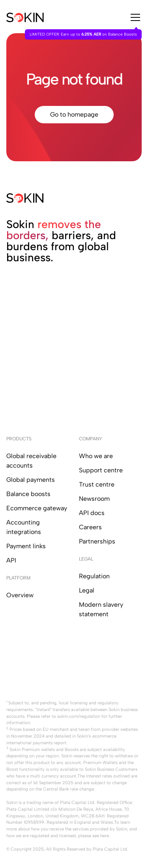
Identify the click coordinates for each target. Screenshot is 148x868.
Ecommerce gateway (37, 508)
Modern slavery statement (101, 609)
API (11, 560)
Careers (90, 527)
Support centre (101, 470)
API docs (92, 513)
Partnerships (97, 541)
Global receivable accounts (31, 461)
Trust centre (97, 484)
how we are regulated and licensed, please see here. (58, 836)
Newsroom (94, 499)
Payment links (26, 546)
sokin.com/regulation (79, 716)
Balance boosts (28, 494)
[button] (134, 17)
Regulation (94, 576)
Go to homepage (74, 114)
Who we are (96, 456)
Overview (20, 595)
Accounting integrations (24, 527)
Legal (87, 590)
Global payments (31, 480)
